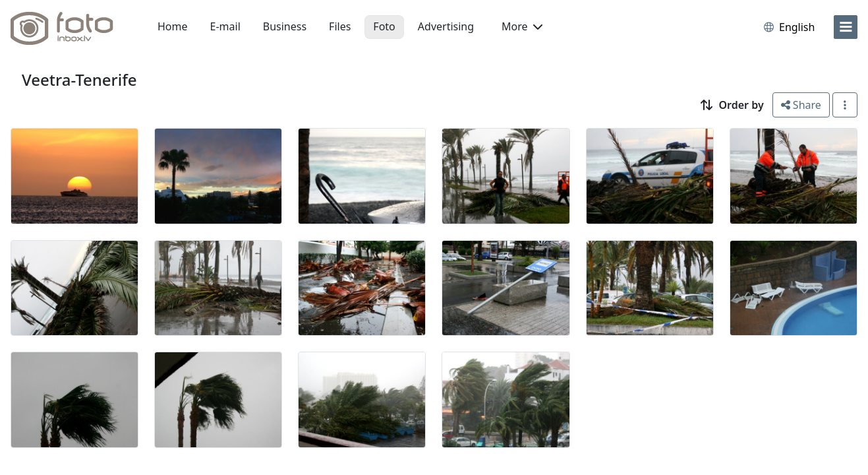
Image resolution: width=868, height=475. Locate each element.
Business (285, 26)
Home (173, 26)
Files (340, 26)
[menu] (846, 27)
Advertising (446, 26)
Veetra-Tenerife (79, 79)
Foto (384, 26)
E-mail (225, 26)
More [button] (522, 26)
